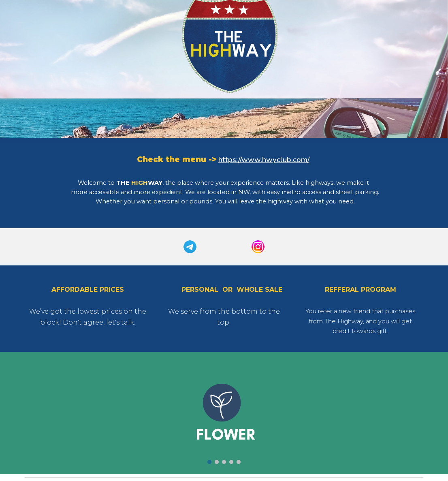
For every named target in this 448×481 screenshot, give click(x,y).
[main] (224, 160)
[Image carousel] (224, 413)
